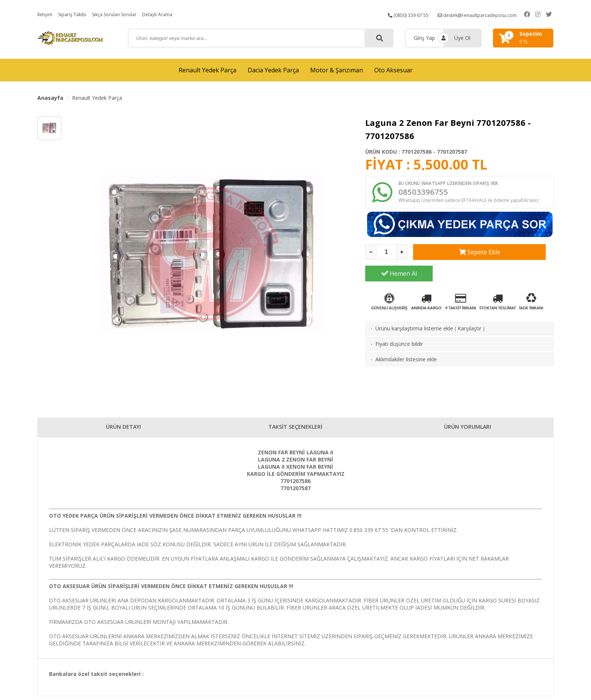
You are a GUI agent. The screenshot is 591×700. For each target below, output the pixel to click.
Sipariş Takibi (76, 14)
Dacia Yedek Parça (273, 70)
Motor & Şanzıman (337, 70)
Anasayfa (50, 98)
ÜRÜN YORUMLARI (468, 429)
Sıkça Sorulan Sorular (123, 14)
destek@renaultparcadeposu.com (484, 14)
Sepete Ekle (447, 256)
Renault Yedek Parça (207, 70)
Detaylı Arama (172, 14)
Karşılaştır (469, 311)
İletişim (46, 14)
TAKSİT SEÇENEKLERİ (295, 429)
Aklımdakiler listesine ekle (406, 342)
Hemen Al (520, 256)
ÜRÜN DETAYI (123, 429)
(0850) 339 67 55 (407, 14)
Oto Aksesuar (393, 70)
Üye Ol (462, 38)
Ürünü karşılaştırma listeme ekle (414, 311)
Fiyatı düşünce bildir (399, 326)
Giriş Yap (424, 38)
